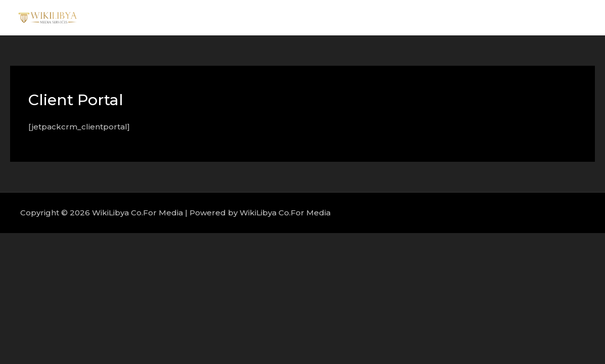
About (425, 17)
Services (469, 17)
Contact (564, 17)
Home (385, 17)
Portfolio (517, 17)
